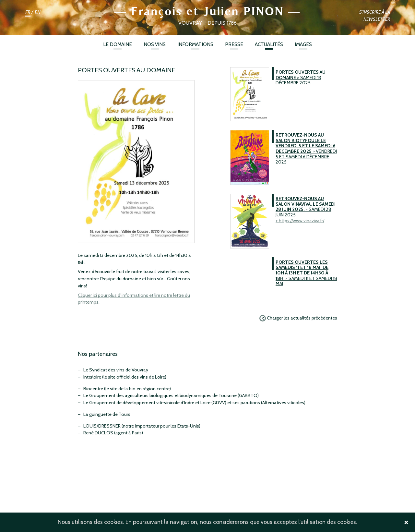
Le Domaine (118, 44)
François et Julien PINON (207, 11)
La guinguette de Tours (107, 414)
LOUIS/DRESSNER (102, 426)
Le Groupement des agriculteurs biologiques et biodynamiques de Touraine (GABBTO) (171, 395)
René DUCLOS (98, 433)
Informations (195, 44)
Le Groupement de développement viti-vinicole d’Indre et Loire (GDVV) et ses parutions (172, 403)
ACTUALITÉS (269, 44)
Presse (234, 44)
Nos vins (155, 44)
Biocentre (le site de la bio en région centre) (127, 389)
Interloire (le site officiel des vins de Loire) (125, 377)
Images (303, 44)
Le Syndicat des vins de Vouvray (116, 370)
